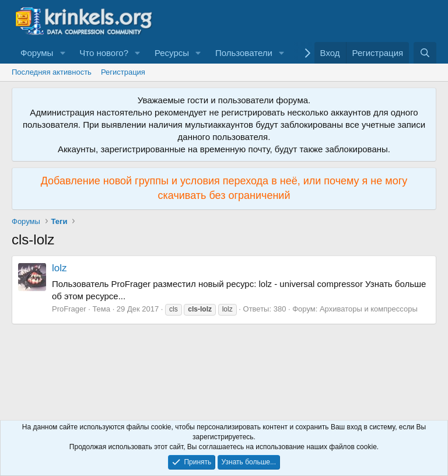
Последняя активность (52, 72)
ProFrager (69, 309)
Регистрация (123, 72)
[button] (62, 53)
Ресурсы (172, 53)
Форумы (37, 53)
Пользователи (244, 53)
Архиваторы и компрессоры (369, 309)
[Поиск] (425, 53)
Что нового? (104, 53)
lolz (60, 268)
